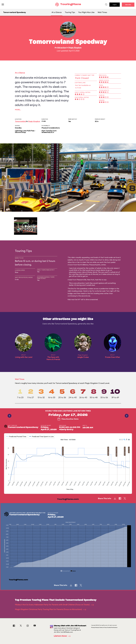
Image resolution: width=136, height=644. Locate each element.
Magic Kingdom (75, 48)
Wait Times (102, 12)
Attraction (62, 48)
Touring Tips (70, 12)
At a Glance (57, 12)
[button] (120, 439)
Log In (115, 5)
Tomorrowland (20, 121)
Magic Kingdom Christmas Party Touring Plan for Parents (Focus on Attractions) (51, 609)
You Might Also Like (86, 12)
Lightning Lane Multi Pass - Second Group (25, 131)
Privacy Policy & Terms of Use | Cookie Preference (104, 627)
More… (18, 110)
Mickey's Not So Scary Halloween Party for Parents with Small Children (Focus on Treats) (54, 605)
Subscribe (128, 5)
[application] (68, 465)
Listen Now (63, 636)
